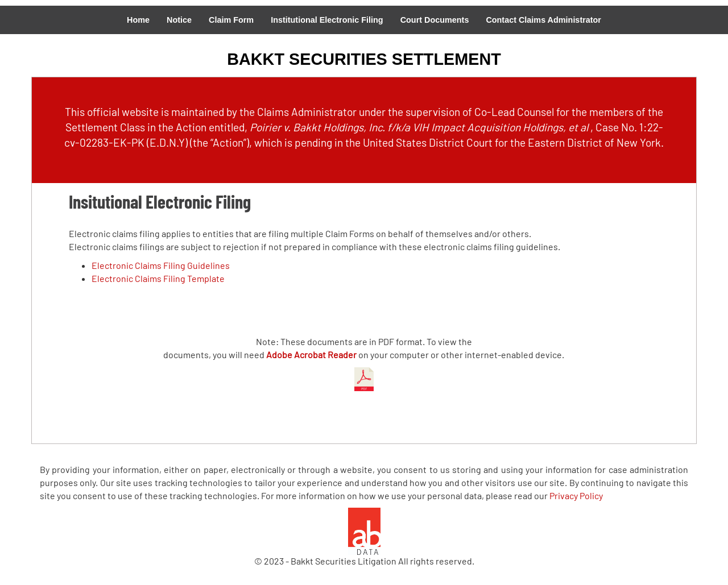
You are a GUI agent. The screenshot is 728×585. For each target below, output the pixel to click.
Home (138, 20)
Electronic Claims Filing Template (158, 278)
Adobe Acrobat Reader (311, 354)
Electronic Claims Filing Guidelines (161, 265)
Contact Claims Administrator (543, 20)
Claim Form (231, 20)
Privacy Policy (576, 495)
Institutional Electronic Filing (327, 20)
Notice (179, 20)
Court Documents (435, 20)
